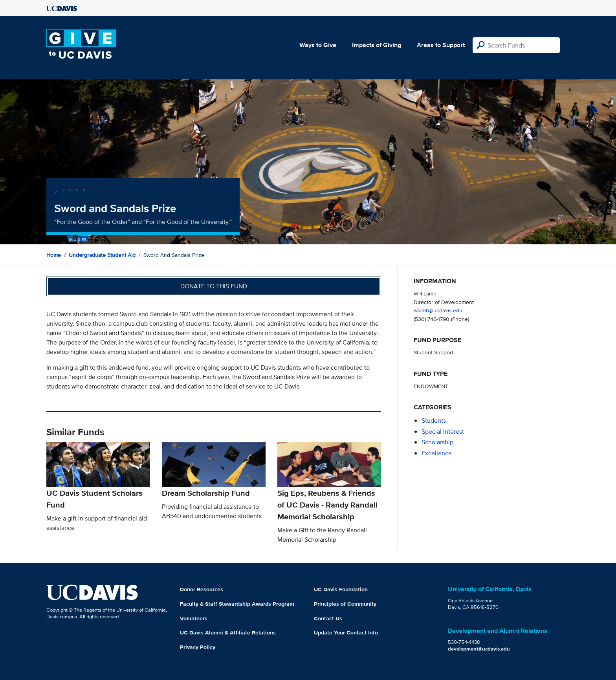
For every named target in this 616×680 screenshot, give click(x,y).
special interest (443, 432)
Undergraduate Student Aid (102, 255)
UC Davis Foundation (341, 589)
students (434, 421)
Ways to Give (318, 45)
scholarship (437, 442)
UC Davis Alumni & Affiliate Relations (228, 632)
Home (54, 255)
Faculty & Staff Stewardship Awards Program (237, 604)
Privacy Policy (198, 647)
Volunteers (194, 618)
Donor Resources (202, 589)
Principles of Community (345, 604)
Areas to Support (441, 45)
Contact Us (328, 618)
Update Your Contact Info (346, 632)
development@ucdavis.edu (479, 649)
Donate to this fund (214, 286)
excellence (437, 453)
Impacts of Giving (377, 45)
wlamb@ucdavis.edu (438, 310)
